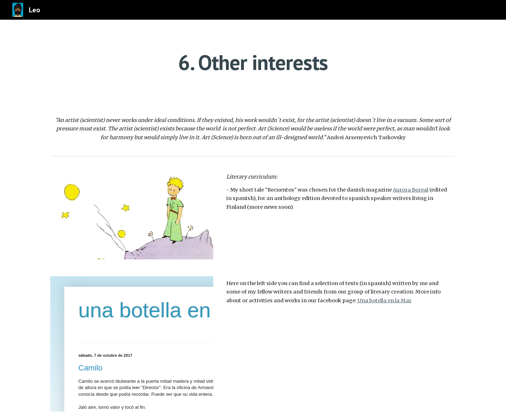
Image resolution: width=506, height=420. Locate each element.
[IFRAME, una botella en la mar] (132, 344)
